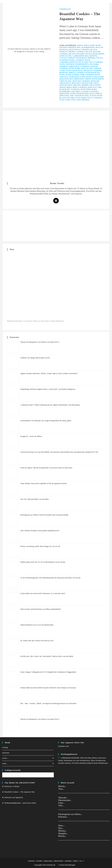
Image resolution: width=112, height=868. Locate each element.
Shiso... (61, 826)
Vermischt (65, 9)
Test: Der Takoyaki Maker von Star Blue (34, 499)
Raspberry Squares (70, 92)
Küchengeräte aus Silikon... (70, 814)
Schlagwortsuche (13, 770)
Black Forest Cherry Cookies (78, 51)
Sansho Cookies (90, 92)
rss (80, 861)
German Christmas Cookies (74, 66)
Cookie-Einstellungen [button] (67, 865)
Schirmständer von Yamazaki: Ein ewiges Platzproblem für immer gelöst (46, 421)
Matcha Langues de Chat (85, 83)
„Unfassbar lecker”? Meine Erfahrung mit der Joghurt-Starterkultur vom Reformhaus (50, 405)
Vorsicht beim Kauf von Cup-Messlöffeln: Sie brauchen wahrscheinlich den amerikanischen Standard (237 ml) (59, 452)
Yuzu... (61, 789)
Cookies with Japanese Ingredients (81, 63)
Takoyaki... (63, 798)
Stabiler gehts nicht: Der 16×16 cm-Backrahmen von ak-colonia (43, 562)
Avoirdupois (88, 47)
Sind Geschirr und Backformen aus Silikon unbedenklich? (41, 609)
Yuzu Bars (81, 98)
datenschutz (59, 861)
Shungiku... (63, 833)
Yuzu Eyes (65, 100)
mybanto (6, 753)
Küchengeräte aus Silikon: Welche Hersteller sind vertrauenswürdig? (44, 515)
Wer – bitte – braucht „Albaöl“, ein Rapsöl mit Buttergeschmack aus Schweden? (48, 703)
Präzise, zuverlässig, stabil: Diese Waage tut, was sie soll (40, 546)
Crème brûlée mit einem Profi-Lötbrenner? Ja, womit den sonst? (43, 593)
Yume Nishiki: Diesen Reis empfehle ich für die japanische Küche (43, 483)
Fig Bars (94, 64)
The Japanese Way (79, 96)
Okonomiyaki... (65, 800)
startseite (31, 861)
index (75, 861)
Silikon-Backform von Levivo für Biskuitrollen (37, 625)
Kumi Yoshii (73, 75)
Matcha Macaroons (70, 85)
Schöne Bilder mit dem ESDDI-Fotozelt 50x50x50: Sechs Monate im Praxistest (48, 688)
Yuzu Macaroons (80, 100)
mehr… (28, 763)
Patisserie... (63, 817)
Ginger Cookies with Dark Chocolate (79, 67)
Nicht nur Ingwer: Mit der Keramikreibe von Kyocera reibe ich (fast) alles (46, 468)
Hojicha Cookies (93, 71)
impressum (48, 861)
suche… (28, 758)
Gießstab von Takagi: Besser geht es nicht (35, 358)
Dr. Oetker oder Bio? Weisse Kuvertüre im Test (37, 641)
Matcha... (62, 786)
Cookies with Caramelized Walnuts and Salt (76, 61)
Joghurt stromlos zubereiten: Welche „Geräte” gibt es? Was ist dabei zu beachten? (49, 373)
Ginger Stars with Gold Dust (80, 69)
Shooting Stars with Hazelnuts (77, 94)
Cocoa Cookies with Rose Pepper (77, 58)
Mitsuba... (63, 831)
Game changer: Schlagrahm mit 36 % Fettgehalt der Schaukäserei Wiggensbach (48, 672)
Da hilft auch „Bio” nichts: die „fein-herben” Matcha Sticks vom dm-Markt (47, 656)
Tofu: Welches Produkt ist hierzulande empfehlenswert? (40, 531)
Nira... (61, 828)
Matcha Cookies (81, 81)
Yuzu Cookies (94, 98)
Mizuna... (62, 836)
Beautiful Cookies (79, 50)
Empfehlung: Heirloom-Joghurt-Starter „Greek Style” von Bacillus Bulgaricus (48, 389)
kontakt (39, 861)
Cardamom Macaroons (85, 56)
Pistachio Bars (89, 89)
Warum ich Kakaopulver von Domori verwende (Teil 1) (40, 342)
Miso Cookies (80, 87)
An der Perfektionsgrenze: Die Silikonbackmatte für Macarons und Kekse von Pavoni (50, 578)
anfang (5, 747)
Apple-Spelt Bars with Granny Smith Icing (80, 46)
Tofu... (61, 805)
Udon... (61, 803)
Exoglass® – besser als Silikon (31, 436)
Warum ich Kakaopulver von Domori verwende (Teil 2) (40, 719)
